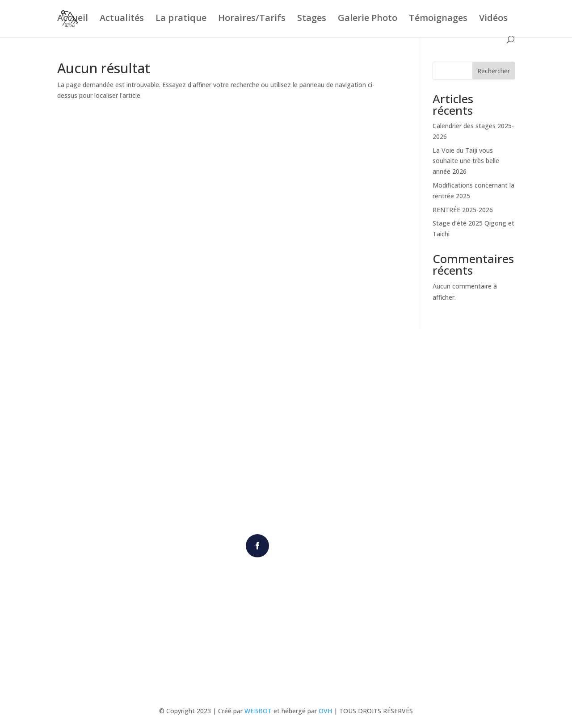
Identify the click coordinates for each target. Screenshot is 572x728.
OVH (325, 711)
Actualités (122, 19)
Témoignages (438, 19)
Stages (312, 19)
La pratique (181, 19)
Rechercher (494, 71)
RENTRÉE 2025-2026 (463, 210)
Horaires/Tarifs (252, 19)
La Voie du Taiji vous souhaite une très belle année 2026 (466, 161)
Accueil (73, 19)
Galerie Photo (368, 19)
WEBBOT (258, 711)
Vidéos (493, 19)
